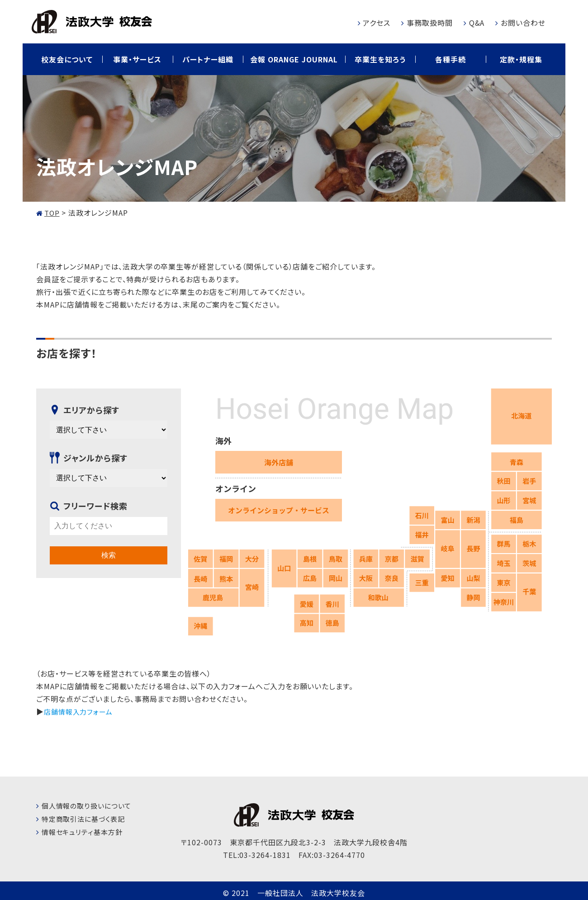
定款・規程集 (521, 59)
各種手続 (450, 59)
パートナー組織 (208, 59)
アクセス (377, 23)
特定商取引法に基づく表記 (86, 819)
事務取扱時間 (430, 23)
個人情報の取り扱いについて (89, 805)
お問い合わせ (523, 23)
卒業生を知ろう (380, 59)
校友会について (67, 59)
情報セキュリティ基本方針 (85, 832)
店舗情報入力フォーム (81, 711)
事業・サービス (137, 59)
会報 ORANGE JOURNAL (294, 59)
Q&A (477, 23)
